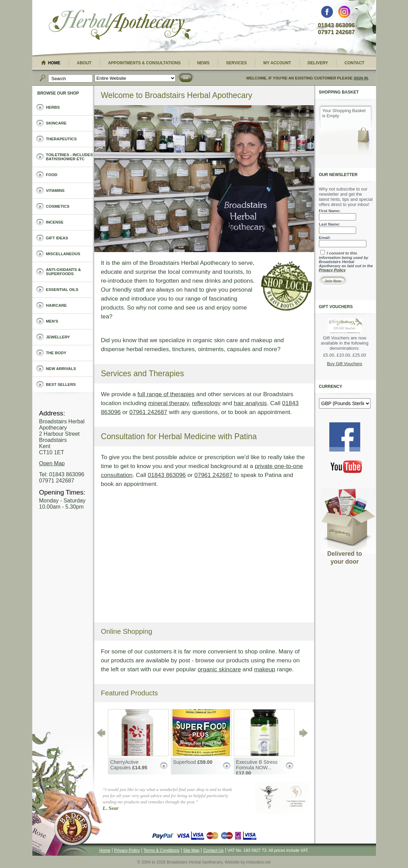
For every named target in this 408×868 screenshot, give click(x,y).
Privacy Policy (332, 270)
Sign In (361, 78)
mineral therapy (168, 403)
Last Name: (330, 224)
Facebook (327, 14)
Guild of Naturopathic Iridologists (269, 798)
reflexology (206, 403)
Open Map (52, 463)
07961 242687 (148, 412)
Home (105, 850)
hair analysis (250, 403)
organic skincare (219, 669)
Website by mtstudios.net (248, 862)
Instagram (344, 14)
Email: (325, 238)
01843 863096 (167, 475)
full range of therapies (166, 394)
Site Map (191, 850)
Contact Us (213, 850)
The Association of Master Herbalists (297, 798)
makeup (264, 669)
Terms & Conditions (162, 850)
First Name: (330, 211)
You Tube (346, 466)
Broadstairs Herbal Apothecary (120, 26)
